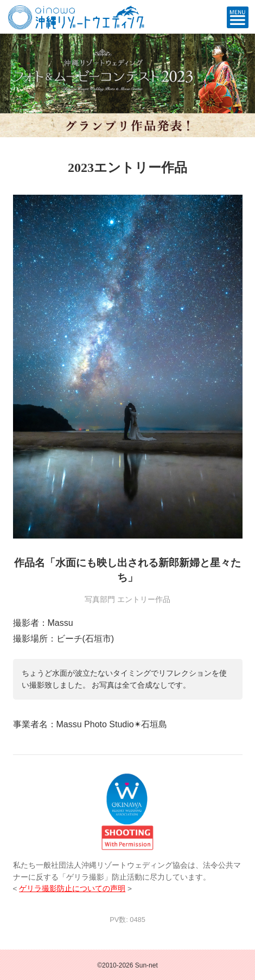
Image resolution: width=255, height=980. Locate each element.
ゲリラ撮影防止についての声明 (72, 889)
